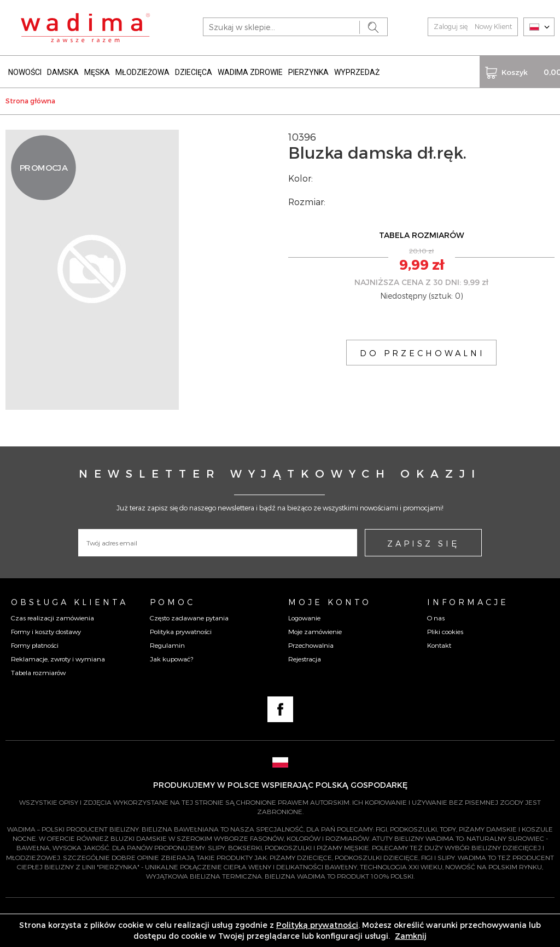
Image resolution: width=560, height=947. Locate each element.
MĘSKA (97, 70)
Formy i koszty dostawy (46, 629)
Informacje (468, 600)
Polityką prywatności (317, 925)
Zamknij (411, 936)
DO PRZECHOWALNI (422, 350)
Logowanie (304, 615)
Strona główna (30, 98)
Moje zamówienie (315, 629)
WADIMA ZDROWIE (250, 70)
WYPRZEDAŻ (357, 70)
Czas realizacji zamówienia (52, 615)
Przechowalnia (311, 642)
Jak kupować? (171, 656)
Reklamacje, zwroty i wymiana (58, 656)
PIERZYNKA (308, 70)
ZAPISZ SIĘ (423, 541)
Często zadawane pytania (189, 615)
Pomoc (173, 600)
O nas (436, 615)
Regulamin (167, 642)
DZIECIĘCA (194, 70)
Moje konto (330, 600)
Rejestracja (305, 656)
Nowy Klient (493, 26)
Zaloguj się (451, 26)
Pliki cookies (445, 629)
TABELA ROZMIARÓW (422, 233)
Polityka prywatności (181, 629)
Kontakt (439, 642)
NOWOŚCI (25, 70)
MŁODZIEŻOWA (142, 70)
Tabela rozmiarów (38, 670)
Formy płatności (35, 642)
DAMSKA (63, 70)
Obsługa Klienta (69, 600)
